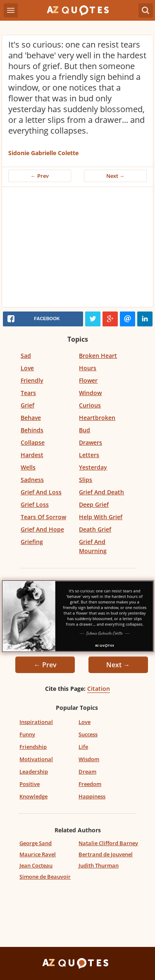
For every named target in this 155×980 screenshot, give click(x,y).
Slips (86, 480)
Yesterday (93, 467)
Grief (27, 405)
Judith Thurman (99, 865)
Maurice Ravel (38, 854)
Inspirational (36, 722)
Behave (31, 418)
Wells (28, 467)
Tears (28, 393)
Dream (87, 772)
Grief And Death (101, 492)
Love (27, 368)
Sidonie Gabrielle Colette (43, 153)
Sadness (32, 480)
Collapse (33, 442)
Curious (90, 405)
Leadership (34, 772)
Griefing (32, 542)
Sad (26, 356)
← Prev (40, 176)
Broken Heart (98, 356)
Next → (116, 176)
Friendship (33, 747)
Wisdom (89, 759)
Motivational (36, 759)
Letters (89, 455)
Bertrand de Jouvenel (106, 854)
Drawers (91, 442)
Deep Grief (94, 504)
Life (83, 747)
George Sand (36, 843)
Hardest (32, 455)
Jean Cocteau (36, 865)
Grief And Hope (42, 529)
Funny (27, 734)
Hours (88, 368)
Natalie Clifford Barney (108, 843)
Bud (85, 430)
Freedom (90, 784)
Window (90, 393)
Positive (30, 784)
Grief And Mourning (93, 546)
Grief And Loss (41, 492)
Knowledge (33, 796)
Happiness (92, 796)
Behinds (32, 430)
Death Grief (95, 529)
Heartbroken (97, 418)
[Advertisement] (77, 249)
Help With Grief (101, 517)
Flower (88, 380)
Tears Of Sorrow (43, 517)
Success (88, 734)
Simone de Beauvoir (45, 877)
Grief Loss (35, 504)
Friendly (32, 380)
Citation (99, 689)
